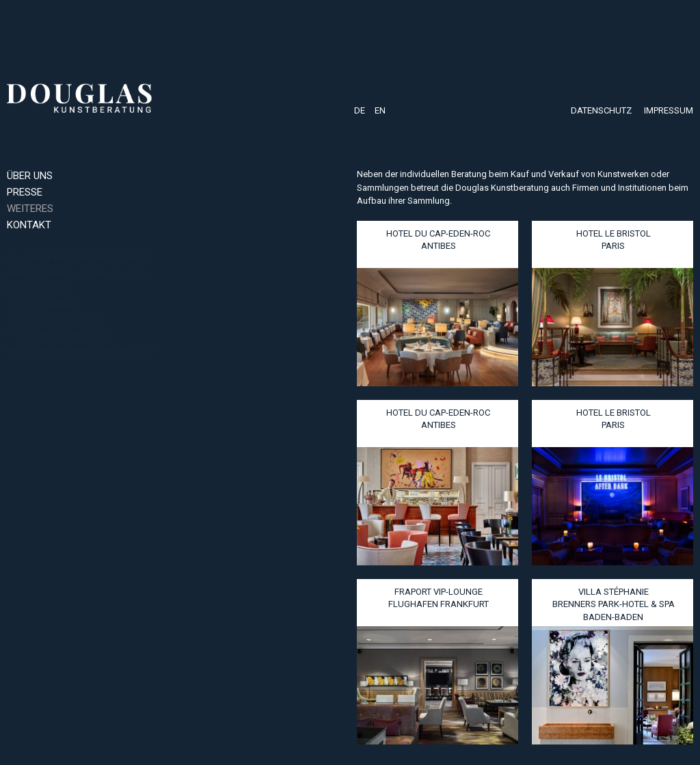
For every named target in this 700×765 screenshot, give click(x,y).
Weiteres (30, 209)
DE (360, 110)
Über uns (30, 176)
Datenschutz (601, 110)
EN (380, 110)
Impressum (669, 110)
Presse (25, 192)
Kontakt (29, 225)
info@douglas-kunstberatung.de (81, 350)
